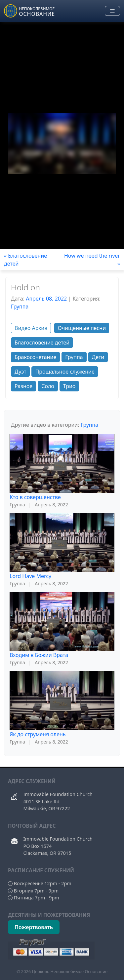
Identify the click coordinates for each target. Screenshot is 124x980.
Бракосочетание (35, 357)
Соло (48, 386)
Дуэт (20, 372)
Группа (20, 307)
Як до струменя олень (38, 734)
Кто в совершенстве (35, 497)
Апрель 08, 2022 (46, 299)
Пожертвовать (34, 927)
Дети (98, 357)
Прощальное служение (65, 372)
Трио (69, 386)
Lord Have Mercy (30, 576)
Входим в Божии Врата (39, 655)
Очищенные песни (82, 328)
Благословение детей (42, 343)
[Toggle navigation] (112, 11)
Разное (23, 386)
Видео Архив (31, 328)
